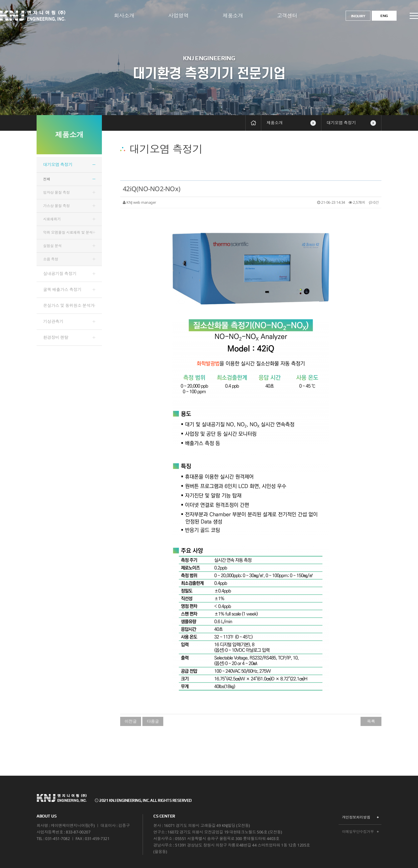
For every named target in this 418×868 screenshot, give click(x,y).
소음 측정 (51, 259)
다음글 (153, 721)
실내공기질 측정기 (60, 274)
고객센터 (287, 16)
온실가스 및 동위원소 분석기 (69, 305)
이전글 (131, 721)
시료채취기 (52, 219)
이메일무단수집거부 (358, 832)
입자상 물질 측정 (56, 192)
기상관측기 (53, 321)
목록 (371, 721)
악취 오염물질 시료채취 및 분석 (68, 232)
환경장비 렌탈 (56, 337)
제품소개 (233, 16)
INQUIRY (358, 16)
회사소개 (124, 16)
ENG (384, 16)
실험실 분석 (52, 246)
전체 (47, 179)
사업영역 (178, 16)
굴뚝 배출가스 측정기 (62, 290)
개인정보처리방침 (356, 817)
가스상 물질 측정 (56, 206)
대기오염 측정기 (351, 123)
